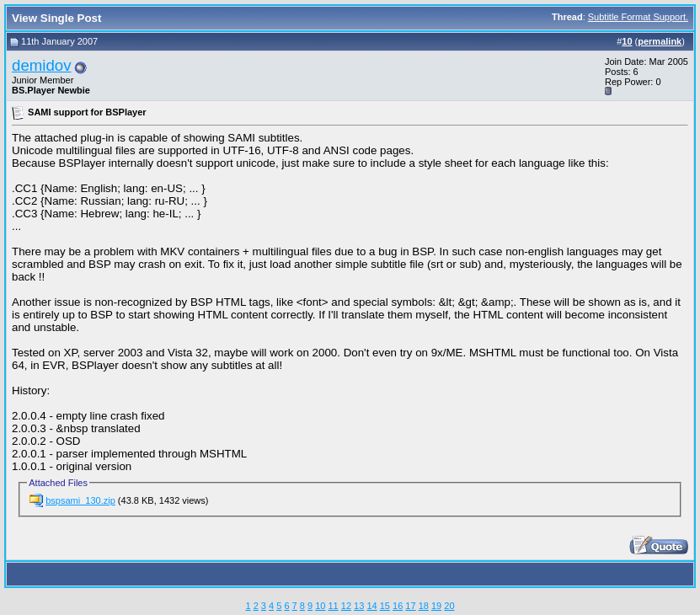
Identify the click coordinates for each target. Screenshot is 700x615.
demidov (42, 65)
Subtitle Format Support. (638, 17)
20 (449, 606)
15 (385, 606)
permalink (660, 41)
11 (333, 606)
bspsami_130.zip (80, 500)
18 (424, 606)
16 (398, 606)
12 (346, 606)
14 (371, 606)
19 (436, 606)
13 (359, 606)
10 (320, 606)
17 (410, 606)
